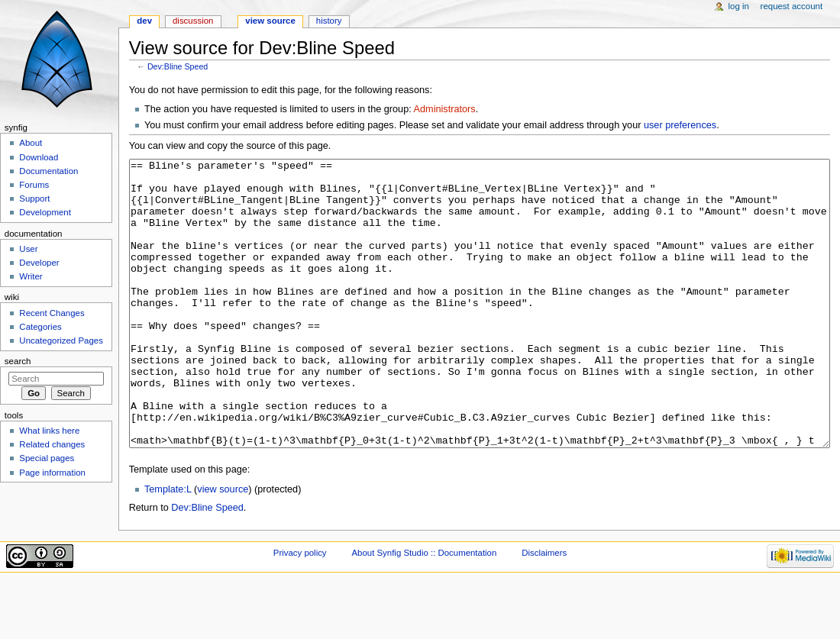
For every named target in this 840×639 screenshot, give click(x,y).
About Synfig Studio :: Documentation (424, 610)
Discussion (193, 21)
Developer (39, 263)
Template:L (168, 547)
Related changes (52, 444)
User (28, 249)
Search (18, 361)
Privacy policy (300, 610)
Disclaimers (544, 610)
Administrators (445, 109)
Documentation (48, 171)
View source (270, 21)
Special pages (47, 458)
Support (34, 198)
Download (39, 157)
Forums (34, 185)
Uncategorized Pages (61, 340)
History (329, 21)
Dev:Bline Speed (178, 66)
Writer (31, 276)
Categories (40, 327)
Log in (739, 6)
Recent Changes (52, 313)
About (31, 143)
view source (223, 547)
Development (45, 212)
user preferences (680, 125)
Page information (52, 473)
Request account (792, 6)
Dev (144, 21)
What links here (49, 431)
